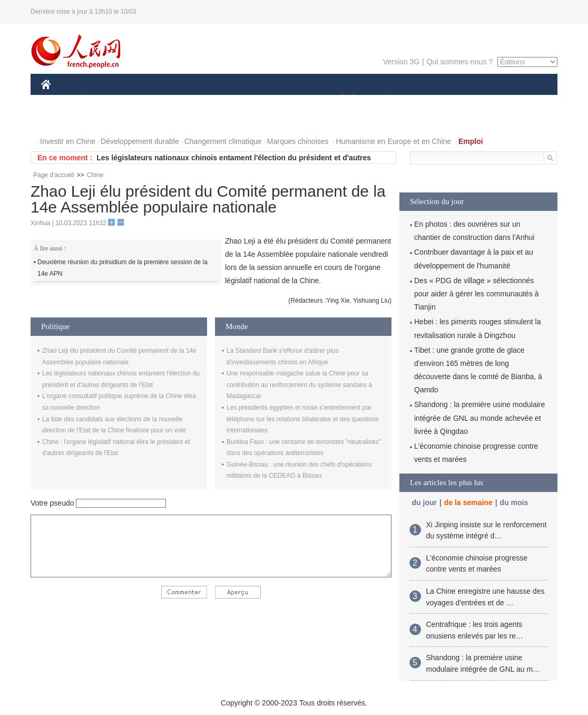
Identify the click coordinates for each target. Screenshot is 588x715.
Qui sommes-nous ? (460, 62)
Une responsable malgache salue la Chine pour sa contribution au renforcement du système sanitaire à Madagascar (299, 385)
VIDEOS (105, 120)
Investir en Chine (68, 141)
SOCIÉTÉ (338, 99)
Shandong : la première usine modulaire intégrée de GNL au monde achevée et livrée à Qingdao (479, 418)
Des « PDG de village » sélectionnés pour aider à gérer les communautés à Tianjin (477, 294)
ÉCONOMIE (105, 99)
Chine (95, 175)
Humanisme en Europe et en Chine (393, 141)
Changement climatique (223, 141)
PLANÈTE (384, 99)
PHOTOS (63, 120)
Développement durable (140, 141)
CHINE (59, 99)
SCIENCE (244, 99)
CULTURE (291, 99)
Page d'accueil (54, 175)
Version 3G (401, 62)
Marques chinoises (298, 141)
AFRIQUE (197, 99)
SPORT (427, 99)
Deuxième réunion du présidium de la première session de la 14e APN (122, 268)
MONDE (153, 99)
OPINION (521, 99)
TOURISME (472, 99)
